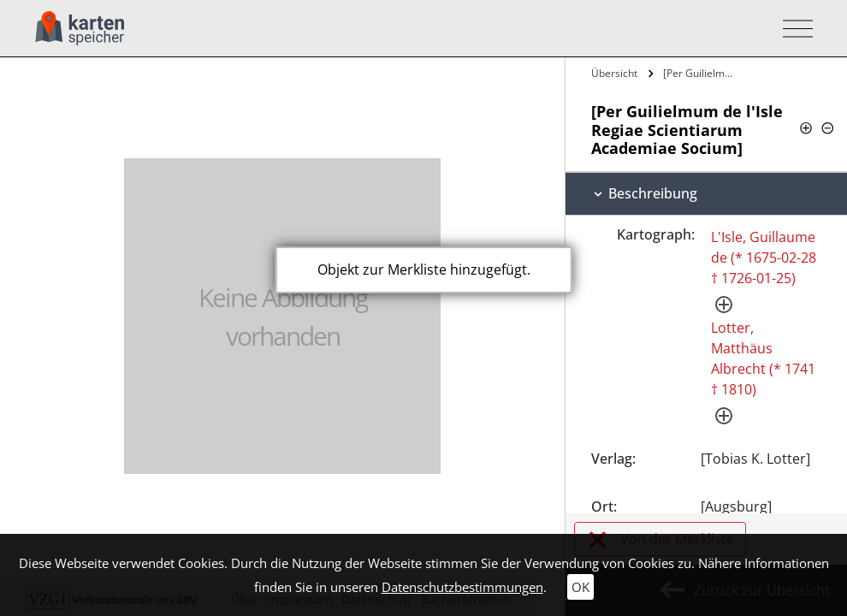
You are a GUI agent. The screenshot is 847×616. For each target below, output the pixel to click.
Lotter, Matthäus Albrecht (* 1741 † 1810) (763, 358)
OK (580, 587)
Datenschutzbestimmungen (462, 587)
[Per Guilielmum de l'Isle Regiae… (700, 73)
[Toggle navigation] (793, 29)
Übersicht (614, 73)
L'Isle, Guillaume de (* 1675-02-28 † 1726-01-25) (764, 258)
